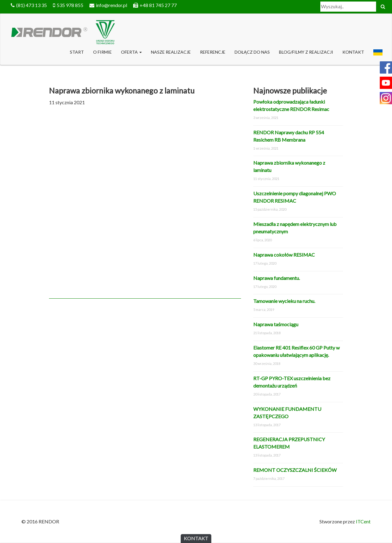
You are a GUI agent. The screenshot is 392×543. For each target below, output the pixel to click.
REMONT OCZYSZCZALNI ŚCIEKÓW (295, 470)
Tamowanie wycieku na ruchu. (284, 301)
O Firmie (102, 52)
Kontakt (353, 52)
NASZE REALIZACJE (171, 52)
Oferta (131, 52)
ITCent (363, 521)
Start (77, 52)
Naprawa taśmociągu (276, 324)
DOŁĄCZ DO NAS (252, 52)
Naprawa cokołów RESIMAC (284, 255)
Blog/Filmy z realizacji (306, 52)
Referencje (213, 52)
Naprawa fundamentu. (277, 278)
